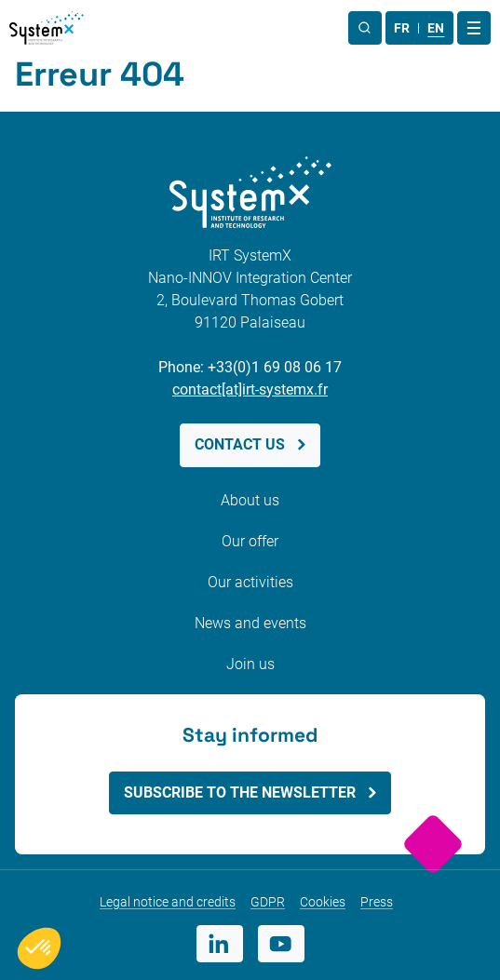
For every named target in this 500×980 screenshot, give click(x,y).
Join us (250, 664)
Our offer (250, 541)
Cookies (323, 902)
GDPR (268, 902)
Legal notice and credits (168, 902)
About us (250, 500)
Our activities (250, 582)
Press (377, 902)
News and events (250, 623)
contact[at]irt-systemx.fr (250, 389)
